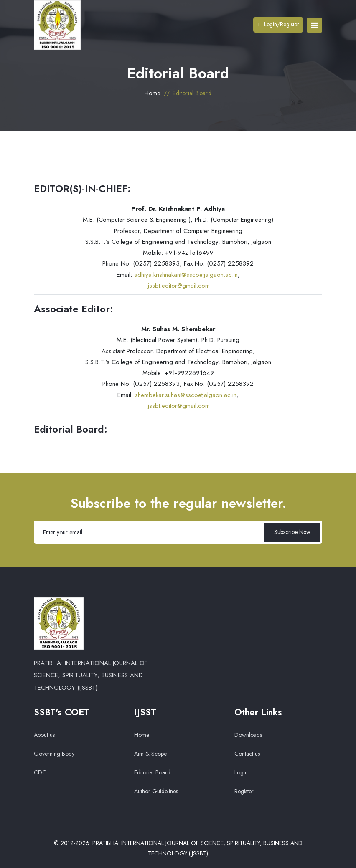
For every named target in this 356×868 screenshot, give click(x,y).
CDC (40, 772)
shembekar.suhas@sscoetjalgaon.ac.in (186, 395)
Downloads (248, 735)
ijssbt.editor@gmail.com (178, 286)
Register (244, 791)
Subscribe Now (291, 532)
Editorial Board (152, 772)
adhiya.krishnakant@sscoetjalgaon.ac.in (186, 275)
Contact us (247, 754)
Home (153, 93)
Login (241, 772)
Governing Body (54, 754)
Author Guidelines (156, 791)
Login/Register (277, 24)
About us (44, 735)
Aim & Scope (150, 754)
